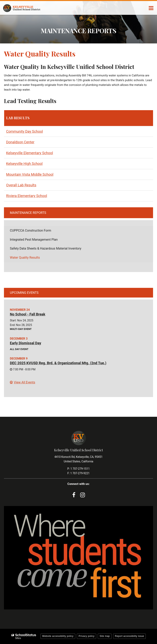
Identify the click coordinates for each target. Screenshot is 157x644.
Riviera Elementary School (27, 196)
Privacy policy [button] (86, 636)
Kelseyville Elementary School (30, 153)
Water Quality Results (25, 258)
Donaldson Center (20, 142)
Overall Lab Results (21, 185)
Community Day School (24, 131)
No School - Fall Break (28, 314)
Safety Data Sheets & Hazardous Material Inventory (51, 249)
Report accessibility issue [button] (130, 636)
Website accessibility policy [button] (58, 636)
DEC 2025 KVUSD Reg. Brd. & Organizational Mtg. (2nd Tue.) (58, 363)
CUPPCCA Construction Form (36, 231)
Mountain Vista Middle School (30, 174)
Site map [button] (105, 636)
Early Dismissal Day (25, 343)
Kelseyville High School (24, 164)
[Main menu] (151, 8)
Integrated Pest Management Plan (40, 241)
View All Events (24, 382)
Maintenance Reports (28, 213)
